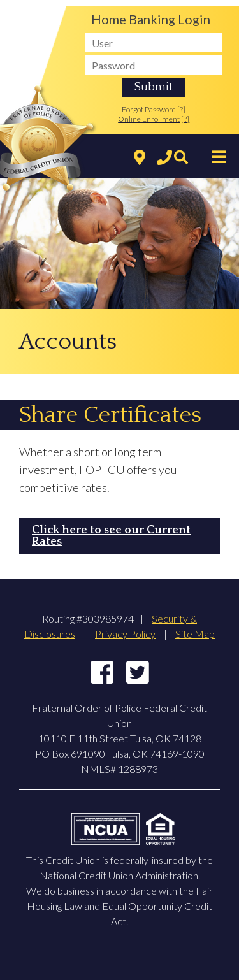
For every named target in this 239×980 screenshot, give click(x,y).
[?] (181, 109)
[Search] (178, 158)
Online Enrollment (149, 119)
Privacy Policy (125, 634)
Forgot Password (149, 109)
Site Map (195, 634)
